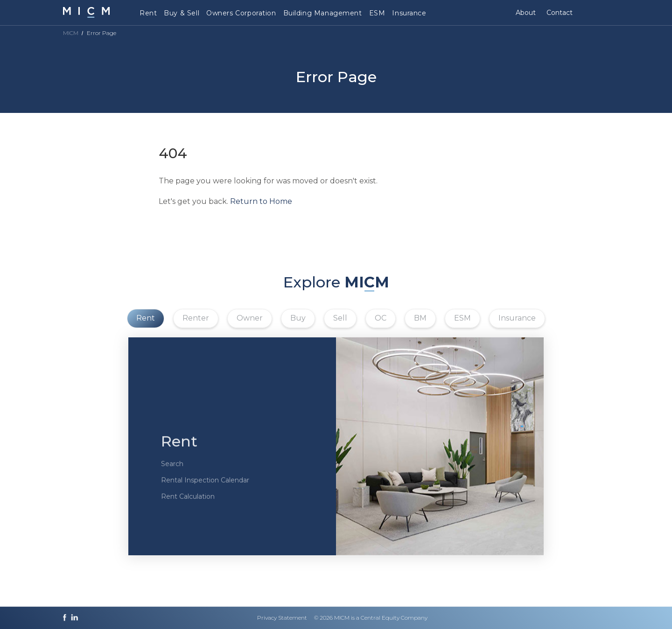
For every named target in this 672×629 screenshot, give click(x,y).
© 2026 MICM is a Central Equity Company (371, 618)
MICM (71, 33)
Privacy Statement (282, 618)
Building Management (323, 13)
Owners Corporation (241, 13)
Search (172, 475)
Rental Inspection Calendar (205, 491)
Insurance (409, 13)
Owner (250, 318)
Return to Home (261, 201)
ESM (377, 13)
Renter (196, 318)
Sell (340, 318)
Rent (148, 13)
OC (381, 318)
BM (420, 318)
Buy (298, 318)
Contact (560, 13)
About (526, 13)
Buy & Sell (182, 13)
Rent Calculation (188, 508)
